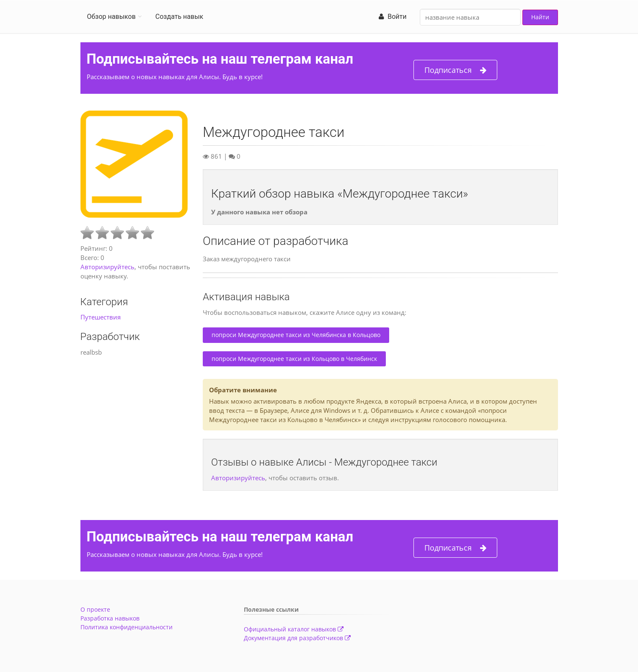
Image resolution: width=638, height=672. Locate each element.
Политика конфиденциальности (127, 627)
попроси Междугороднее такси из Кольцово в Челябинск (294, 359)
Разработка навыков (110, 618)
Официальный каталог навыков (294, 629)
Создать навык (179, 17)
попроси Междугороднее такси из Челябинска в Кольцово (296, 335)
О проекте (95, 609)
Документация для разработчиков (297, 638)
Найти (540, 17)
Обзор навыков (111, 17)
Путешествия (101, 317)
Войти (393, 17)
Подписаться (455, 70)
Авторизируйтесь (107, 267)
